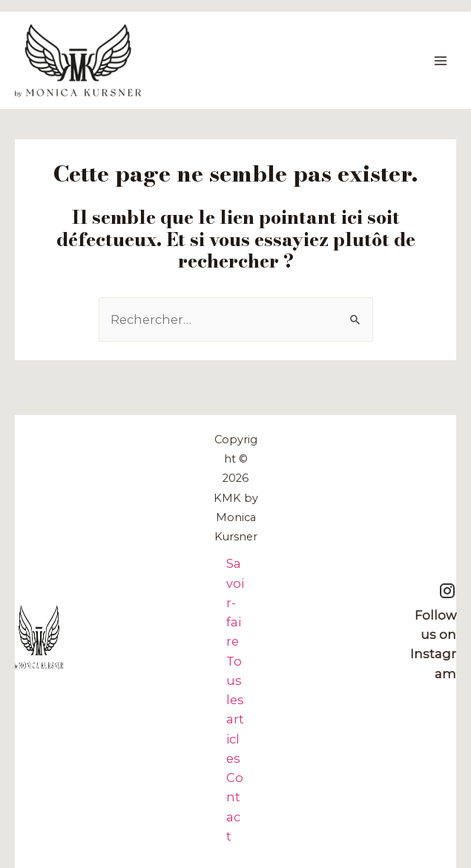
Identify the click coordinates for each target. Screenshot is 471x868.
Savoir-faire (235, 602)
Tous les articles (235, 710)
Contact (235, 807)
